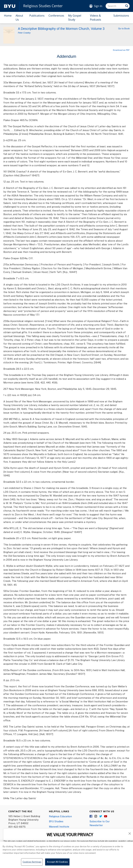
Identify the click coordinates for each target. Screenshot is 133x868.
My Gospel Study (75, 18)
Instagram (96, 816)
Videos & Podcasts (95, 18)
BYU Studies (56, 821)
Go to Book (124, 28)
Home (8, 16)
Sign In (98, 6)
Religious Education (60, 816)
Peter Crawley (24, 33)
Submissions (121, 16)
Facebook (91, 816)
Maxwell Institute (59, 826)
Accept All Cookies (57, 864)
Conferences (56, 16)
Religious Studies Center (43, 6)
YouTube (106, 816)
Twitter (101, 816)
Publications (37, 16)
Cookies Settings (32, 864)
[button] (130, 833)
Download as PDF (121, 50)
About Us (19, 18)
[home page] (10, 6)
